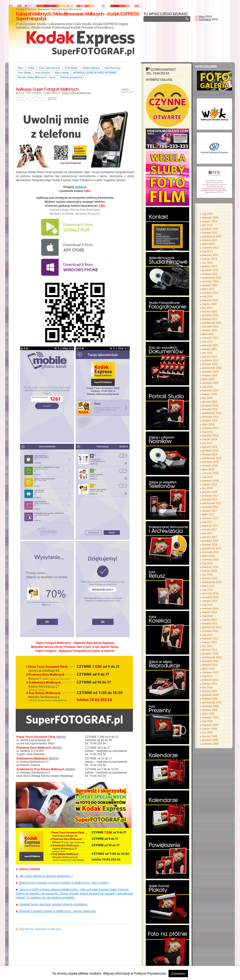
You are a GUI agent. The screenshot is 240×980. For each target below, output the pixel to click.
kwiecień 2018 (210, 481)
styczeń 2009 (210, 736)
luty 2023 (207, 263)
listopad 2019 (210, 409)
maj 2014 (207, 605)
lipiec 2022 (208, 289)
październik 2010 (212, 657)
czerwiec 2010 (210, 672)
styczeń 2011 (210, 650)
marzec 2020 (210, 394)
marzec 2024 (210, 221)
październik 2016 (212, 548)
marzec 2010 (210, 684)
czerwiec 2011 (210, 631)
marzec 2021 (210, 349)
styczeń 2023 (210, 266)
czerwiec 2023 (210, 248)
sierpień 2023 (210, 240)
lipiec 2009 (208, 714)
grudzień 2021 (210, 315)
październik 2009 (212, 702)
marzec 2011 (210, 642)
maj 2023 (207, 251)
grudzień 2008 (210, 740)
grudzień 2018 (210, 451)
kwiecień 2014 (210, 608)
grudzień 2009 (210, 695)
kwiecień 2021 (210, 345)
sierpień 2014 (210, 601)
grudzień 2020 (210, 360)
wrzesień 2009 (210, 706)
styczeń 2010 (210, 691)
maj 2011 (207, 635)
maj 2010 (207, 676)
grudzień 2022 (210, 270)
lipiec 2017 (208, 514)
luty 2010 (207, 687)
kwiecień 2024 (210, 218)
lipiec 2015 (208, 586)
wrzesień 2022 (210, 281)
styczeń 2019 (210, 447)
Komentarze (205, 19)
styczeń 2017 (210, 537)
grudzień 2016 (210, 541)
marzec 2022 (210, 304)
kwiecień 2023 (210, 255)
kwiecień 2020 (210, 390)
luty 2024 (207, 225)
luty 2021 (207, 353)
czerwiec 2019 (210, 428)
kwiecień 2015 (210, 593)
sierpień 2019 (210, 420)
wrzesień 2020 (210, 372)
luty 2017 (207, 533)
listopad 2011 (210, 623)
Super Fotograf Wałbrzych (76, 93)
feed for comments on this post (40, 929)
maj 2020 (207, 387)
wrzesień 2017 (210, 507)
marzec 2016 (210, 571)
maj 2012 (207, 616)
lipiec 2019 (208, 424)
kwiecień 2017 (210, 526)
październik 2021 (212, 323)
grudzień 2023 (210, 229)
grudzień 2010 (210, 653)
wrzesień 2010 (210, 661)
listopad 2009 (210, 699)
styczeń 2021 (210, 357)
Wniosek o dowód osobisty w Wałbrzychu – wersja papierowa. (56, 911)
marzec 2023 (210, 259)
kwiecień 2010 (210, 680)
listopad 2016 (210, 544)
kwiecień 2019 (210, 436)
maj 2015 (207, 590)
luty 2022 (207, 308)
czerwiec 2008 (210, 744)
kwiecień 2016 (210, 567)
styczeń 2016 (210, 578)
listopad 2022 (210, 274)
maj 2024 (207, 214)
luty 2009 (207, 732)
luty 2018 (207, 488)
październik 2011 (212, 627)
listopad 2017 (210, 499)
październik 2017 (212, 503)
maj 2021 (207, 342)
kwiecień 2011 (210, 638)
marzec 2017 (210, 529)
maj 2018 (207, 477)
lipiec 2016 (208, 556)
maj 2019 (207, 432)
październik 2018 (212, 458)
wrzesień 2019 (210, 417)
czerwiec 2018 (210, 473)
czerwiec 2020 (210, 383)
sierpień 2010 (210, 665)
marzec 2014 (210, 612)
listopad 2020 (210, 364)
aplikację (81, 187)
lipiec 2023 (208, 244)
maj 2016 (207, 563)
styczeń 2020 (210, 402)
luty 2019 (207, 443)
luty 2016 (207, 575)
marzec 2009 (210, 729)
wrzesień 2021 (210, 327)
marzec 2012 (210, 620)
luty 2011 (207, 646)
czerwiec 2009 (210, 717)
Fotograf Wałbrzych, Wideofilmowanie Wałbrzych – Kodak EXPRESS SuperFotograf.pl (77, 16)
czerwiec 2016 (210, 560)
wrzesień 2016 (210, 552)
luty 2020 (207, 398)
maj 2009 (207, 721)
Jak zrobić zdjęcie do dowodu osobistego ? (44, 876)
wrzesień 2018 (210, 462)
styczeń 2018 (210, 492)
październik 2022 (212, 278)
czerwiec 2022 (210, 293)
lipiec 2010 (208, 669)
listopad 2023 (210, 233)
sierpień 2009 (210, 710)
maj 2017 (207, 522)
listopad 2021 (210, 319)
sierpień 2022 (210, 285)
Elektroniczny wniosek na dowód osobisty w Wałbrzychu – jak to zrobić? (62, 883)
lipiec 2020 (208, 379)
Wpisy (202, 17)
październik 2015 (212, 582)
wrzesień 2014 (210, 597)
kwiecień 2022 (210, 300)
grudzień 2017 (210, 496)
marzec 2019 (210, 439)
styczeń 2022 (210, 311)
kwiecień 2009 (210, 725)
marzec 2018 (210, 484)
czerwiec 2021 (210, 338)
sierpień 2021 (210, 330)
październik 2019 (212, 413)
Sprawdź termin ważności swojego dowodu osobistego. (52, 904)
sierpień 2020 (210, 375)
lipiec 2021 (208, 334)
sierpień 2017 (210, 511)
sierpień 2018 (210, 466)
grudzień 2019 (210, 405)
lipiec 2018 (208, 469)
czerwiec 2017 (210, 518)
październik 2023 (212, 236)
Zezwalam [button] (178, 974)
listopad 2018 (210, 454)
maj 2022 (207, 296)
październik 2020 (212, 368)
